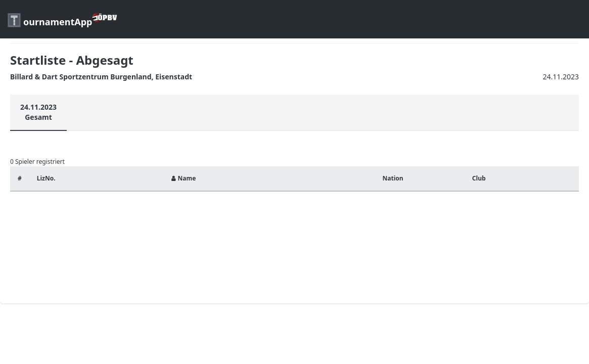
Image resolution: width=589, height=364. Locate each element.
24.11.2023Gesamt (38, 112)
